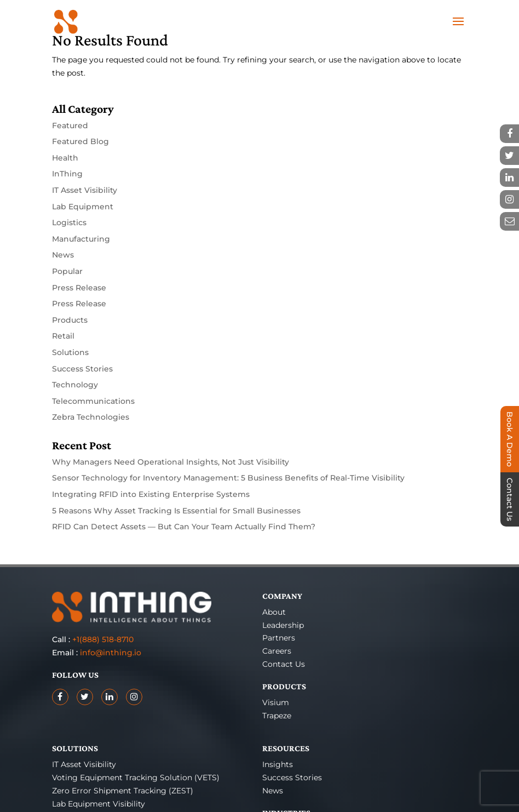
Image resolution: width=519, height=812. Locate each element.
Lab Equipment (83, 207)
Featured (70, 125)
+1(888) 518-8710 (103, 639)
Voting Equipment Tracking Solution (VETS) (136, 777)
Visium (276, 702)
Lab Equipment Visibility (99, 804)
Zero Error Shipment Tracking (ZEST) (123, 791)
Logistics (69, 222)
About (274, 612)
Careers (277, 651)
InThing (67, 174)
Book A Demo (510, 439)
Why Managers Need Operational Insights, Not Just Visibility (171, 462)
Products (70, 320)
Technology (75, 385)
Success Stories (82, 369)
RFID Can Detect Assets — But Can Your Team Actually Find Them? (184, 527)
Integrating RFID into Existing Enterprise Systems (151, 494)
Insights (278, 764)
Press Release (79, 288)
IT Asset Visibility (85, 190)
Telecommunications (93, 401)
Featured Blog (80, 141)
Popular (67, 271)
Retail (63, 336)
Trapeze (277, 716)
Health (65, 158)
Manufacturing (81, 239)
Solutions (70, 352)
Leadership (283, 625)
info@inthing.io (111, 653)
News (63, 255)
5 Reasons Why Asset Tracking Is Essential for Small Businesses (176, 511)
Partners (279, 638)
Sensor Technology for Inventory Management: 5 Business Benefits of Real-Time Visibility (228, 478)
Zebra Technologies (91, 417)
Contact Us (284, 664)
